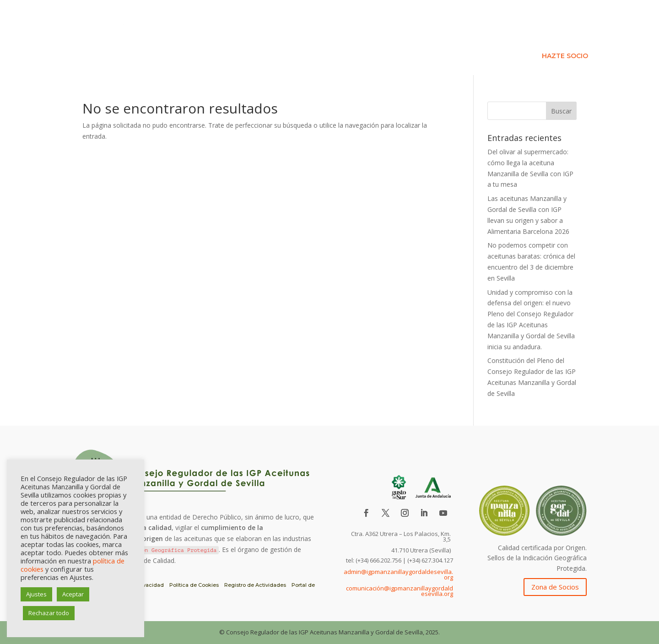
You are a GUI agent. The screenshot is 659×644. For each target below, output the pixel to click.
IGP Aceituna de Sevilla (315, 43)
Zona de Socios (555, 587)
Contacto (507, 56)
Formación (542, 43)
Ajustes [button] (36, 594)
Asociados (489, 43)
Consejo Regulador (410, 43)
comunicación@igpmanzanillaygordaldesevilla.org (400, 591)
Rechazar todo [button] (49, 613)
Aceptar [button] (73, 594)
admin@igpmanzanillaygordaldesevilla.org (398, 574)
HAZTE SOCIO (565, 56)
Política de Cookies (194, 585)
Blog (583, 43)
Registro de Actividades (255, 585)
